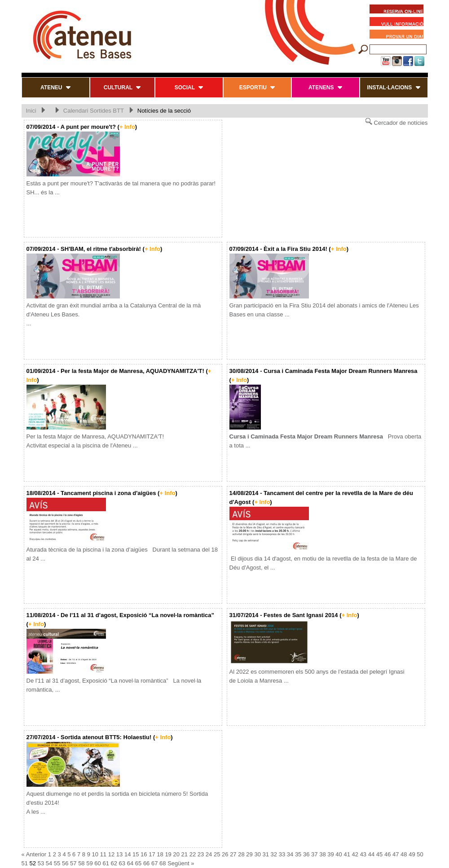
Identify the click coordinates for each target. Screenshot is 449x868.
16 (144, 854)
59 (89, 863)
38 (322, 854)
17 (152, 854)
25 (217, 854)
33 (282, 854)
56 (65, 863)
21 (185, 854)
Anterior (36, 854)
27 (233, 854)
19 (168, 854)
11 (103, 854)
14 (128, 854)
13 (119, 854)
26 (225, 854)
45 (379, 854)
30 (257, 854)
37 (314, 854)
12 (111, 854)
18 (160, 854)
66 (146, 863)
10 (95, 854)
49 (412, 854)
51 (25, 863)
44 (371, 854)
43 (363, 854)
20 (176, 854)
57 (73, 863)
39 (330, 854)
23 (201, 854)
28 (241, 854)
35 (298, 854)
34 (290, 854)
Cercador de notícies (396, 122)
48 (404, 854)
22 (193, 854)
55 (57, 863)
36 (306, 854)
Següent (178, 863)
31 (266, 854)
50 (420, 854)
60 (97, 863)
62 (114, 863)
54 (49, 863)
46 (387, 854)
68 (163, 863)
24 (209, 854)
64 (130, 863)
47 (396, 854)
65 (138, 863)
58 (81, 863)
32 (274, 854)
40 (339, 854)
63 (122, 863)
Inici (31, 111)
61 (106, 863)
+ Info (127, 127)
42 (355, 854)
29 (249, 854)
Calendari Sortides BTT (95, 111)
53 (41, 863)
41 (347, 854)
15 (136, 854)
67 (154, 863)
